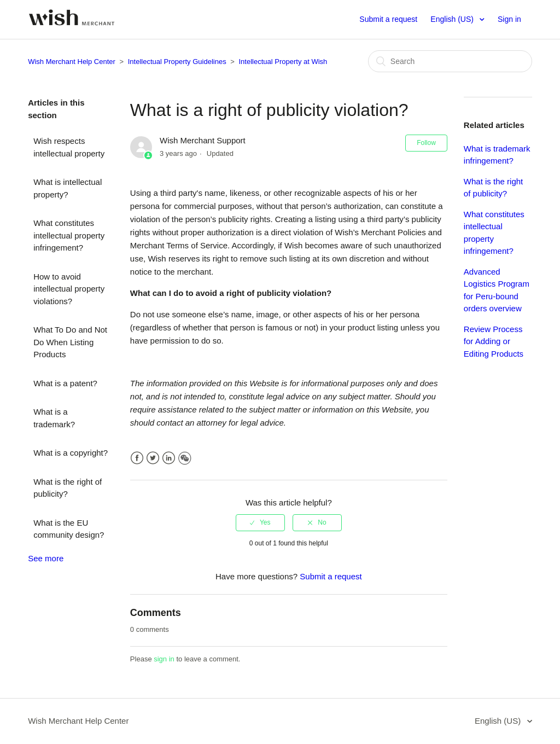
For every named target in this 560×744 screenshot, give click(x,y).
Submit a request (388, 19)
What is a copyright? (71, 453)
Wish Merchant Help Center (72, 62)
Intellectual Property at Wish (283, 62)
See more (46, 558)
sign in (164, 659)
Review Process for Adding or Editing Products (494, 341)
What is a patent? (65, 383)
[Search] (450, 61)
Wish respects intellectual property (69, 147)
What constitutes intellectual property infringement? (69, 235)
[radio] (260, 522)
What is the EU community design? (69, 529)
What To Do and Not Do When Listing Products (70, 342)
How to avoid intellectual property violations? (69, 289)
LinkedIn (169, 458)
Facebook (137, 458)
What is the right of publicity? (68, 488)
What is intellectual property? (68, 188)
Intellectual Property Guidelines (177, 62)
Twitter (153, 458)
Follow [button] (426, 143)
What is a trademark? (54, 418)
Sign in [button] (509, 19)
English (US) (453, 19)
